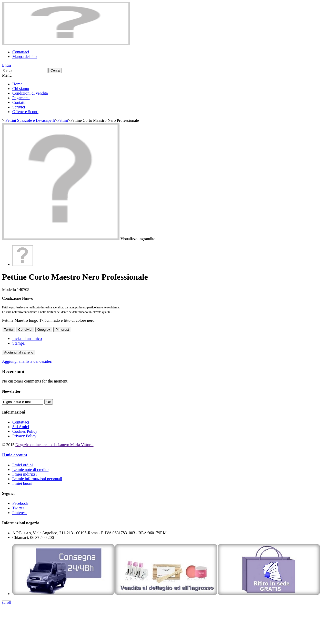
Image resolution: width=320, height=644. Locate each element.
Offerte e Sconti (25, 112)
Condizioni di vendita (30, 93)
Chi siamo (21, 89)
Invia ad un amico (27, 339)
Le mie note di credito (30, 470)
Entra (7, 65)
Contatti (19, 102)
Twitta (9, 330)
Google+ (44, 330)
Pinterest (62, 330)
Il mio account (15, 455)
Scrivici (19, 107)
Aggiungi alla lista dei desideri (27, 361)
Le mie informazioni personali (37, 479)
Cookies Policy (25, 431)
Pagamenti (21, 98)
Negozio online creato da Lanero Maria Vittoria (54, 445)
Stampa (18, 343)
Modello (9, 290)
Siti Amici (21, 427)
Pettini (63, 120)
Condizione (12, 298)
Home (17, 84)
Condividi (25, 330)
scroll (7, 602)
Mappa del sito (24, 57)
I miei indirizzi (24, 474)
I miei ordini (23, 465)
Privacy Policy (24, 436)
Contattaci (21, 52)
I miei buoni (22, 483)
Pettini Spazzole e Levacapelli (30, 120)
